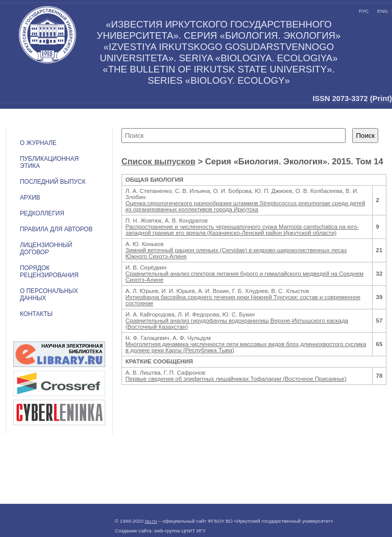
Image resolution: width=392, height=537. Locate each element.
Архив (30, 198)
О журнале (38, 143)
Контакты (36, 314)
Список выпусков (158, 162)
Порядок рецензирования (49, 272)
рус (364, 11)
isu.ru (151, 521)
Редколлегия (42, 213)
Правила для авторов (56, 229)
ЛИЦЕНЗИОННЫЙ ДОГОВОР (46, 249)
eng (383, 11)
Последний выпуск (53, 182)
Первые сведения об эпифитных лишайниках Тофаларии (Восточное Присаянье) (236, 379)
